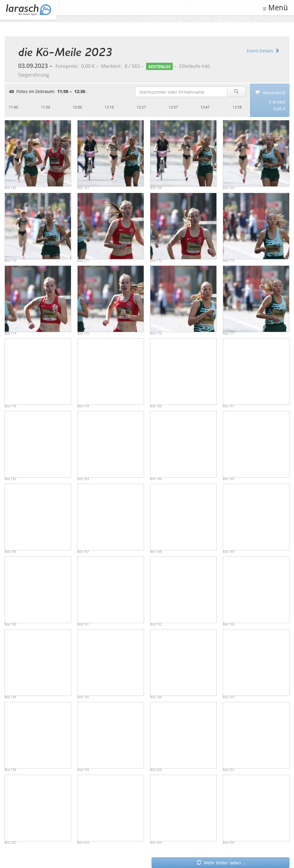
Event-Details (263, 51)
